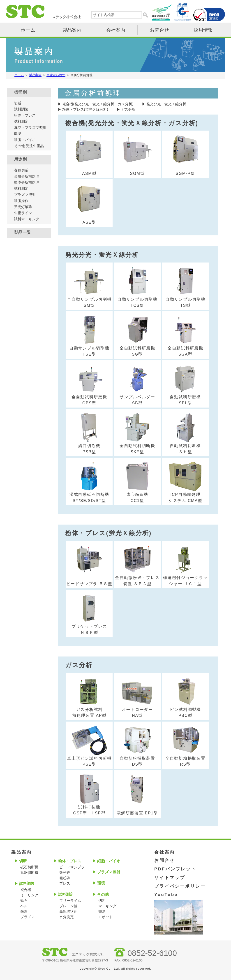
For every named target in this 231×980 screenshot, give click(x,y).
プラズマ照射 (25, 195)
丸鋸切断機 (29, 873)
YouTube (166, 894)
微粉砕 (65, 873)
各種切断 (21, 170)
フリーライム (70, 901)
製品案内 (72, 30)
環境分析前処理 (27, 182)
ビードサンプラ (72, 867)
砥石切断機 (29, 867)
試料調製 (21, 109)
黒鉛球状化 (68, 911)
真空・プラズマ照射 (30, 128)
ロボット (106, 917)
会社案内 (116, 30)
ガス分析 (128, 109)
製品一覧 (23, 232)
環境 (18, 134)
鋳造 (24, 911)
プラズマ (28, 917)
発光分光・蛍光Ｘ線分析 (166, 104)
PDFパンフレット (175, 869)
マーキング (107, 906)
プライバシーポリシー (180, 886)
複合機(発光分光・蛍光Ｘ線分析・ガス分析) (98, 104)
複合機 (26, 890)
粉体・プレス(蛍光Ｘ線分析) (85, 109)
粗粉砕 (65, 878)
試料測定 (21, 121)
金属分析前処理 (27, 176)
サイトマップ (170, 878)
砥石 (24, 901)
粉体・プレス (25, 115)
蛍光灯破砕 (23, 207)
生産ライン (23, 213)
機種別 (20, 92)
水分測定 (67, 917)
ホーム (28, 30)
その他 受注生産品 (29, 146)
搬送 (102, 911)
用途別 (20, 159)
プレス (65, 883)
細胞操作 (21, 201)
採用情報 (203, 30)
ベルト (26, 906)
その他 (103, 894)
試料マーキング (27, 219)
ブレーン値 (68, 906)
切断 (18, 103)
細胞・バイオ (25, 140)
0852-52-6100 (152, 953)
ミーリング (29, 895)
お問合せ (159, 30)
